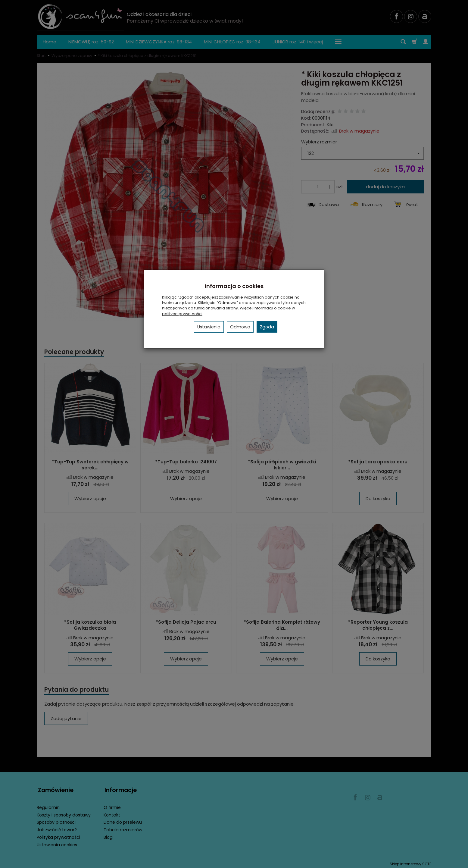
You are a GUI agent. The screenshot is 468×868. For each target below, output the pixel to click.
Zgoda (267, 327)
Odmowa (240, 327)
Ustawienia (209, 327)
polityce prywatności (182, 314)
